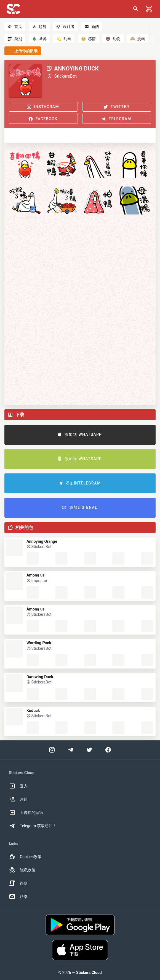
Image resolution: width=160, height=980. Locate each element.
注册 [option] (18, 799)
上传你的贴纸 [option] (26, 813)
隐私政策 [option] (22, 870)
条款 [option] (18, 883)
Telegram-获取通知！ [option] (33, 826)
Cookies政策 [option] (25, 857)
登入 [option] (18, 786)
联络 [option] (18, 897)
